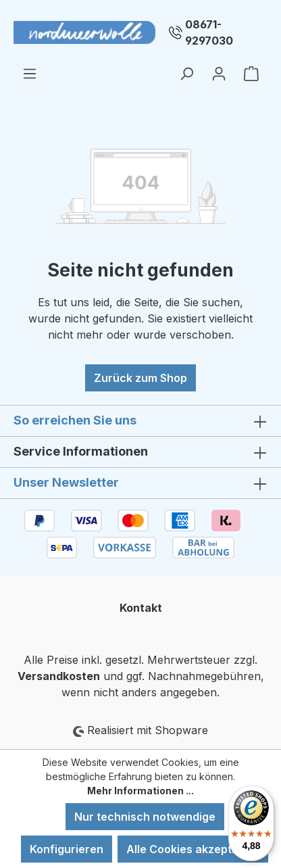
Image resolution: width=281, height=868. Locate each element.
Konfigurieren (67, 849)
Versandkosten (59, 676)
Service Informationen (81, 451)
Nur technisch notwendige (145, 817)
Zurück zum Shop (140, 378)
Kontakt (141, 608)
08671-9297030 (209, 32)
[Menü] (30, 73)
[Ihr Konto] (219, 73)
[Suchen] (186, 73)
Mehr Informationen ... (140, 791)
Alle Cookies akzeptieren (193, 849)
